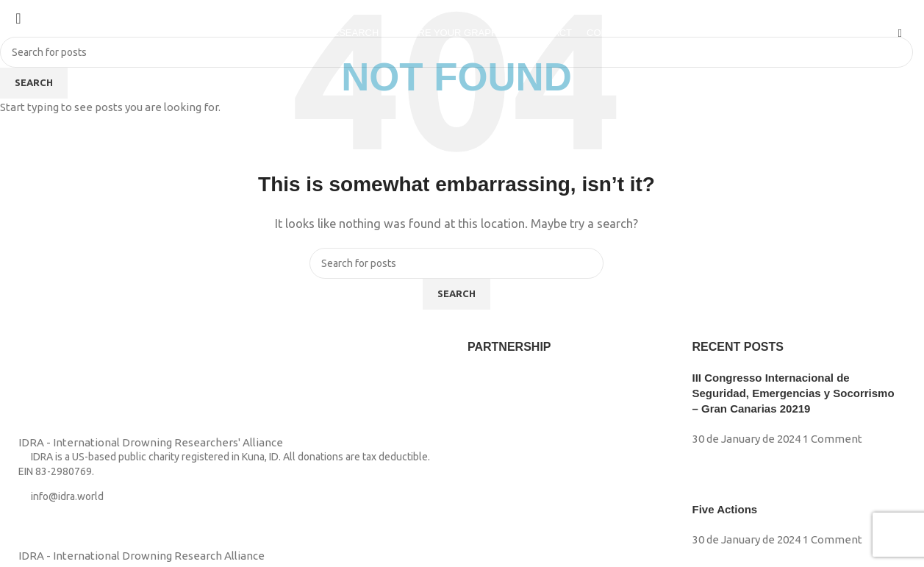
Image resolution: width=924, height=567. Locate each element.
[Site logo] (41, 32)
